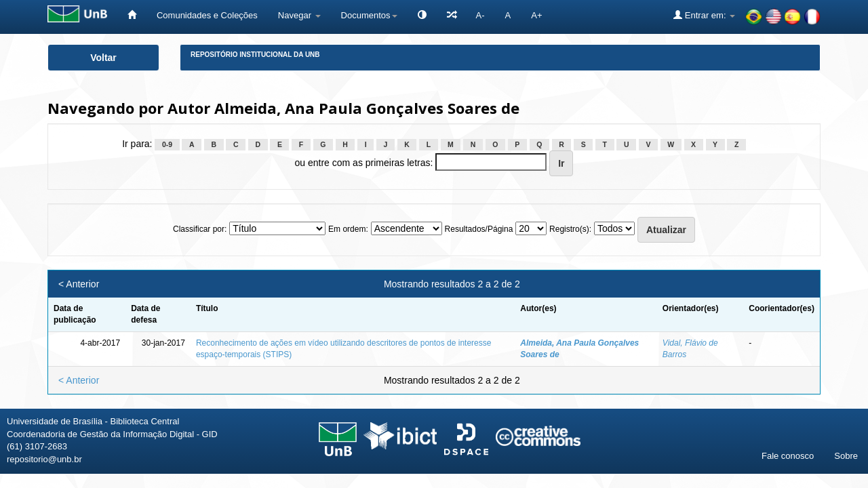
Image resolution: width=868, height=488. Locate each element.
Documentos (369, 15)
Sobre (846, 456)
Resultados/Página (479, 229)
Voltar (103, 58)
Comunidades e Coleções (207, 15)
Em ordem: (348, 229)
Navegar (299, 15)
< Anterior (79, 284)
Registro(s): (570, 229)
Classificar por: (200, 229)
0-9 (167, 144)
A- (480, 15)
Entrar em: (704, 15)
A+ (536, 15)
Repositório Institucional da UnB (255, 55)
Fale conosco (788, 456)
